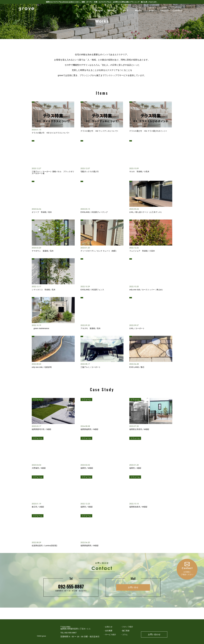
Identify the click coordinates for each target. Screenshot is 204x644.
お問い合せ (133, 587)
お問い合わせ (154, 634)
